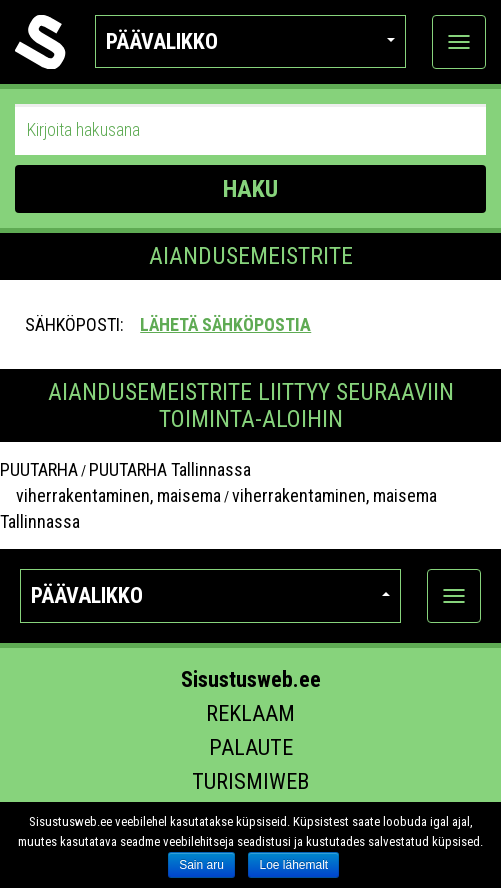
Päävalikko (250, 41)
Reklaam (250, 713)
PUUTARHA (39, 469)
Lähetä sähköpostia (225, 324)
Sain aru (201, 865)
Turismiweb (250, 781)
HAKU (250, 189)
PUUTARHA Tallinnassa (170, 469)
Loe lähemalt (293, 865)
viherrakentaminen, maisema (110, 495)
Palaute (251, 747)
